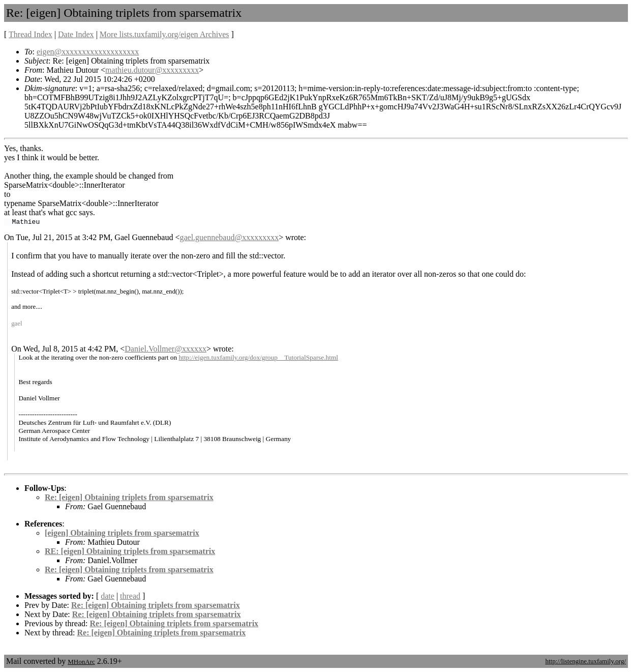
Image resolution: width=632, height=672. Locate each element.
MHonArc (81, 662)
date (108, 596)
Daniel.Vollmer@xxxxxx (165, 349)
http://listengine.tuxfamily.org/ (585, 661)
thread (130, 596)
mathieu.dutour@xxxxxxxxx (152, 70)
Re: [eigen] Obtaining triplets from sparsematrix (129, 497)
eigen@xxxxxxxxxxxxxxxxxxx (88, 52)
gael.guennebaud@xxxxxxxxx (229, 237)
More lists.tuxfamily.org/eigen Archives (164, 34)
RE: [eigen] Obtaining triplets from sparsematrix (130, 551)
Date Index (76, 34)
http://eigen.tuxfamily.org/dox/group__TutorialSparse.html (259, 357)
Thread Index (31, 34)
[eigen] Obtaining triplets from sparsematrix (122, 533)
